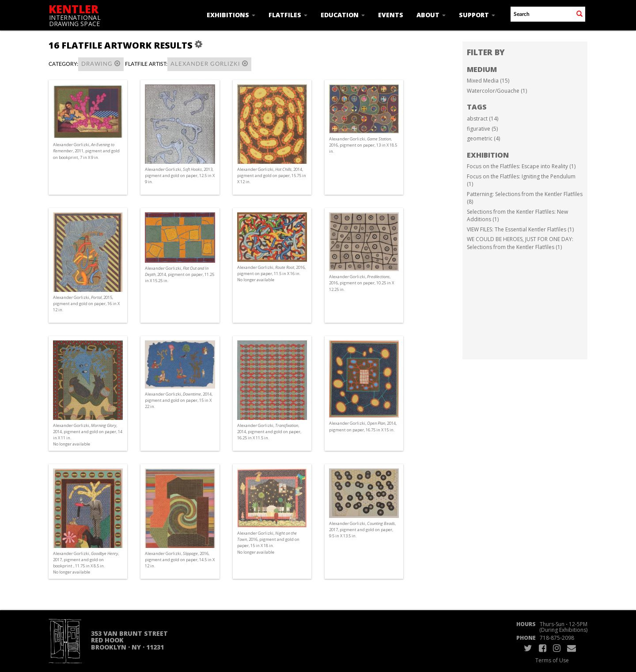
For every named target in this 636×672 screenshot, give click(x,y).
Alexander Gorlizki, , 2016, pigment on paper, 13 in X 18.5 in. (363, 145)
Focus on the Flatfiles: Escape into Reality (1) (521, 166)
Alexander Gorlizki (209, 64)
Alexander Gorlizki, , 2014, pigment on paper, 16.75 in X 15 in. (363, 426)
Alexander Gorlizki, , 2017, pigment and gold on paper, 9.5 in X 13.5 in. (362, 530)
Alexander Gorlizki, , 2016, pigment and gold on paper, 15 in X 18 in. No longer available (268, 543)
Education (343, 15)
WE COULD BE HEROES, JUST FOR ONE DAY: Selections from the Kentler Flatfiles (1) (520, 243)
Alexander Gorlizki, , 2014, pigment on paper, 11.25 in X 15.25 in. (180, 274)
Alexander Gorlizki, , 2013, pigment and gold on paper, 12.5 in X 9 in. (180, 176)
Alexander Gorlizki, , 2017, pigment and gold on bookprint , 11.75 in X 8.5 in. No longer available (86, 563)
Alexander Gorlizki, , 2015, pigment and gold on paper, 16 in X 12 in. (86, 304)
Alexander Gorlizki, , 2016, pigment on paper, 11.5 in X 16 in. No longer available (271, 274)
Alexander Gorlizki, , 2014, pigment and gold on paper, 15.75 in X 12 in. (272, 176)
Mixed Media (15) (488, 81)
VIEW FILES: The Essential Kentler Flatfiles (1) (520, 229)
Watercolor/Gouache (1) (497, 91)
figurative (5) (482, 129)
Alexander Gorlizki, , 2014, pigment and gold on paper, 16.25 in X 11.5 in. (269, 432)
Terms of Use (552, 660)
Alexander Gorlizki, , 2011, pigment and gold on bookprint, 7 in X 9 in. (86, 151)
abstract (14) (483, 119)
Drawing (101, 64)
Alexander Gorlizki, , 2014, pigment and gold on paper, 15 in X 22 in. (179, 400)
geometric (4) (483, 138)
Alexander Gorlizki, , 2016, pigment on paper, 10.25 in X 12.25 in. (362, 283)
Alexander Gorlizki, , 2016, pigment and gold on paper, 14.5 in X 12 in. (180, 560)
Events (391, 15)
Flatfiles (288, 15)
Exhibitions (231, 15)
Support (477, 15)
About (431, 15)
